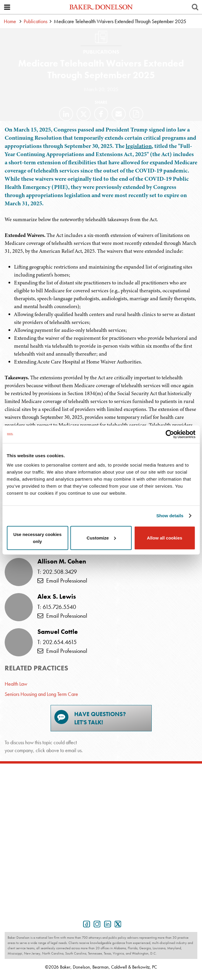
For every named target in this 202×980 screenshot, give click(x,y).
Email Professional (62, 581)
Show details (170, 516)
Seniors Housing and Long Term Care (41, 694)
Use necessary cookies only (37, 538)
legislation (139, 146)
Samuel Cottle (58, 632)
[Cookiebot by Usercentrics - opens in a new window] (170, 434)
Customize (101, 538)
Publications (36, 21)
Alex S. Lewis (57, 597)
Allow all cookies (165, 538)
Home (10, 21)
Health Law (16, 684)
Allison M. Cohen (62, 561)
